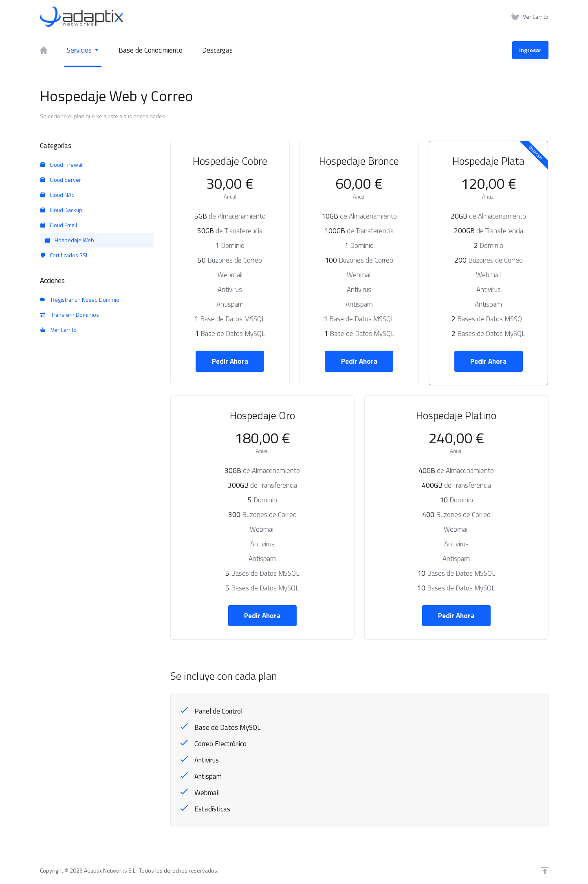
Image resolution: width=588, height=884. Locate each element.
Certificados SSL (64, 255)
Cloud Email (59, 225)
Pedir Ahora (230, 361)
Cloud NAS (57, 195)
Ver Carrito (58, 330)
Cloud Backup (61, 210)
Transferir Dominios (70, 315)
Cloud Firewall (62, 165)
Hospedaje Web (70, 240)
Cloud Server (61, 180)
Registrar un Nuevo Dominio (80, 299)
